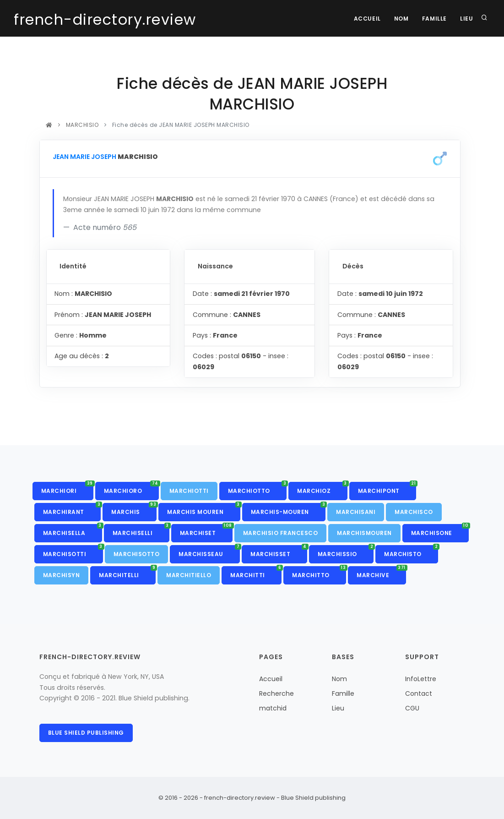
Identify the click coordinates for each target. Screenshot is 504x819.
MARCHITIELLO (189, 575)
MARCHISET (206, 530)
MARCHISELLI (141, 530)
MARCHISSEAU (209, 551)
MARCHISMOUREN (364, 533)
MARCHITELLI (127, 573)
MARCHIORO (131, 488)
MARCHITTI (256, 573)
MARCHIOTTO (257, 488)
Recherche (276, 693)
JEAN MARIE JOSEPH (84, 157)
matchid (273, 708)
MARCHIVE (381, 573)
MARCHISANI (356, 512)
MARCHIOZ (322, 488)
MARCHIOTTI (189, 491)
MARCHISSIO (346, 551)
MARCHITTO (319, 573)
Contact (419, 693)
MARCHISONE (440, 530)
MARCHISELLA (73, 530)
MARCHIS (134, 509)
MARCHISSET (279, 551)
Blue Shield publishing (86, 733)
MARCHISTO (411, 551)
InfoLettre (421, 679)
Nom (401, 19)
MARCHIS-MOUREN (288, 509)
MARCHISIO (82, 125)
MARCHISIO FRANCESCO (281, 533)
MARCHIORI (67, 488)
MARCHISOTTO (137, 554)
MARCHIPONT (387, 488)
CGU (412, 708)
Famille (434, 19)
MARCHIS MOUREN (204, 509)
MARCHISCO (414, 512)
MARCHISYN (62, 575)
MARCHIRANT (72, 509)
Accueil (366, 19)
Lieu (466, 19)
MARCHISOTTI (73, 551)
